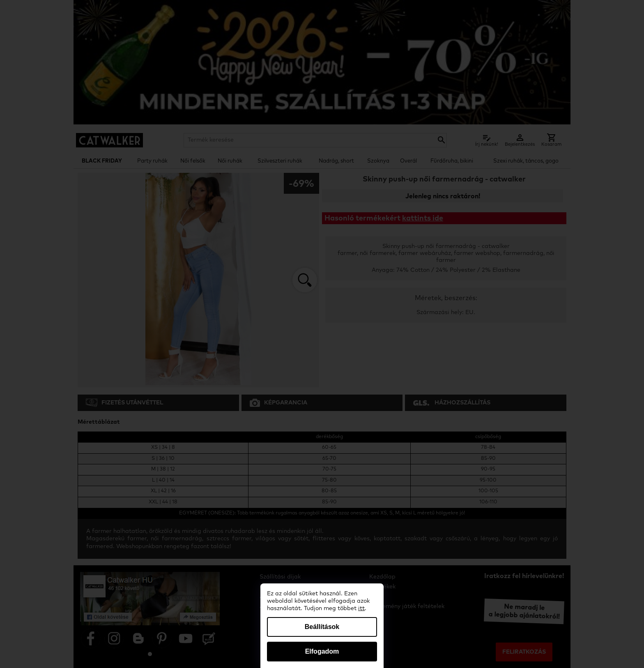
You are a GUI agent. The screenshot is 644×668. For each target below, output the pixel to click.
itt (361, 608)
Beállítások (322, 627)
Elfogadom (322, 651)
